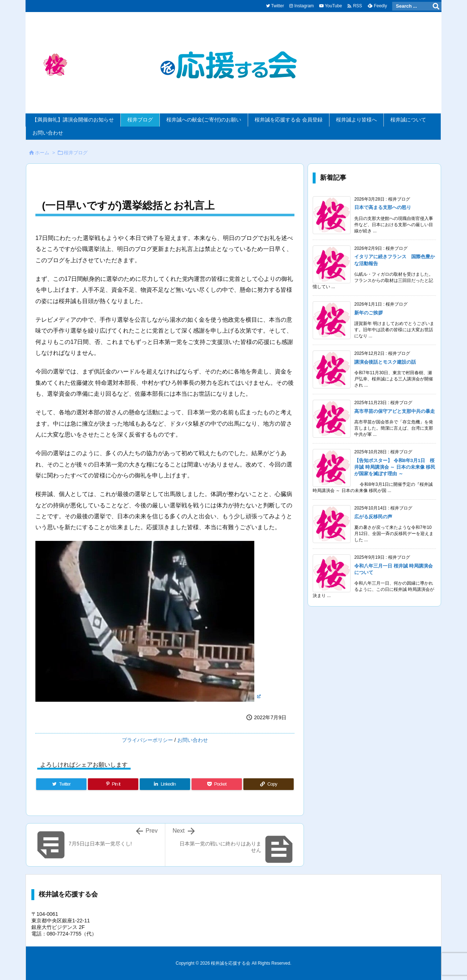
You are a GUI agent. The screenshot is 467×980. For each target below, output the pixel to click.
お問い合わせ (193, 740)
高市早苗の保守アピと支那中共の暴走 (395, 411)
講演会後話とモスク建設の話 (385, 362)
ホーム (42, 153)
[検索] (436, 6)
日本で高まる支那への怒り (383, 207)
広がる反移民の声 (373, 517)
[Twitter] (61, 784)
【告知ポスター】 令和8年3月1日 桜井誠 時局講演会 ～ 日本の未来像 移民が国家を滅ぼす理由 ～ (395, 467)
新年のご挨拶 (368, 313)
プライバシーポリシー (147, 740)
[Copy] (269, 784)
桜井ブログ (76, 153)
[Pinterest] (113, 784)
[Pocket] (217, 784)
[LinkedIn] (165, 784)
